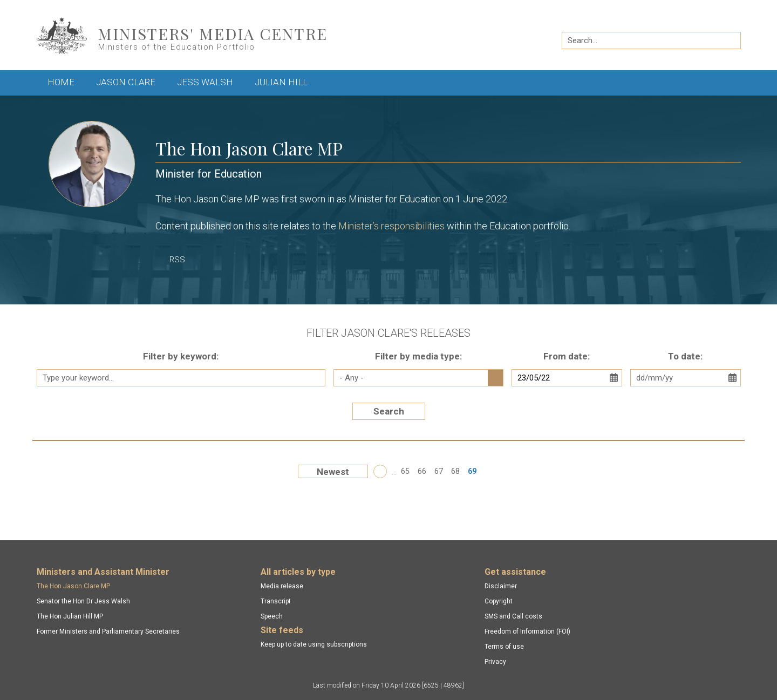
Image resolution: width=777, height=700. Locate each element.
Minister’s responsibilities (391, 226)
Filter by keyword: (181, 356)
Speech (272, 616)
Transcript (276, 601)
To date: (685, 356)
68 (455, 471)
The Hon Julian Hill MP (70, 616)
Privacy (495, 662)
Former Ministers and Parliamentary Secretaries (108, 631)
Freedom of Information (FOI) (527, 631)
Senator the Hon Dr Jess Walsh (83, 601)
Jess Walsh (205, 82)
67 (439, 471)
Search (389, 411)
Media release (282, 586)
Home (61, 82)
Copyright (499, 601)
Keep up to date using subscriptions (314, 644)
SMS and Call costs (513, 616)
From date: (567, 356)
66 (422, 471)
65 (405, 471)
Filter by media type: (418, 356)
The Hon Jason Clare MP (73, 586)
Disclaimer (501, 586)
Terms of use (504, 647)
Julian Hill (281, 82)
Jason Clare (126, 82)
